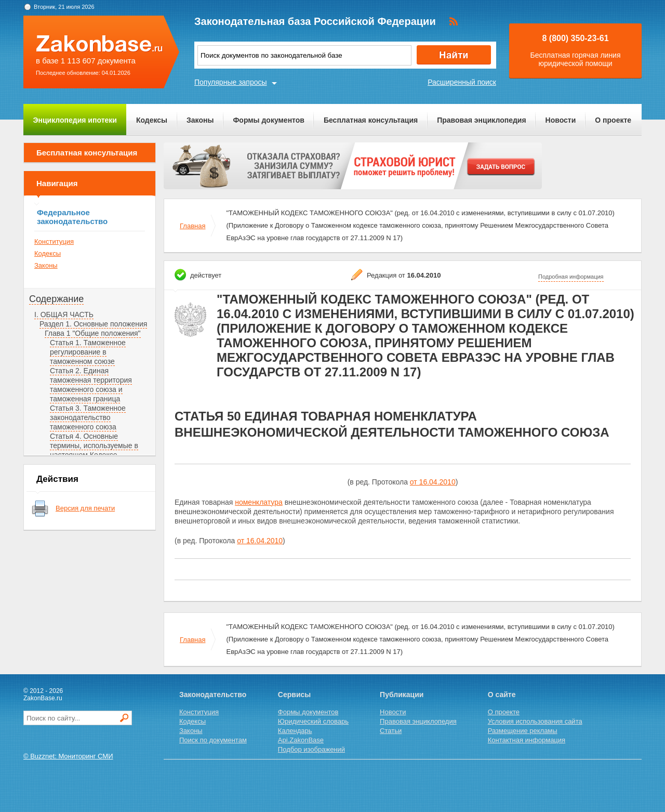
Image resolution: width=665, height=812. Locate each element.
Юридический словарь (313, 721)
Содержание (56, 299)
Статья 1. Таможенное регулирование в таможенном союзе (88, 352)
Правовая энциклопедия (481, 120)
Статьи (391, 731)
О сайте (502, 695)
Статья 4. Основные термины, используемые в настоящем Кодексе (94, 446)
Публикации (402, 695)
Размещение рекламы (523, 731)
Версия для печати (85, 508)
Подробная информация (571, 277)
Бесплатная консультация (371, 120)
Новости (561, 120)
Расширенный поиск (462, 82)
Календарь (295, 731)
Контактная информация (527, 740)
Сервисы (294, 695)
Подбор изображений (311, 749)
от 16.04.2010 (433, 482)
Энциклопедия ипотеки (75, 120)
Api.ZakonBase (301, 740)
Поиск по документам (213, 740)
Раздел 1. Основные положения (93, 324)
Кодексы (152, 120)
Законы (200, 120)
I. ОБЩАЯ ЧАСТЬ (64, 315)
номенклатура (259, 502)
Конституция (54, 241)
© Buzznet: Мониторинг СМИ (68, 756)
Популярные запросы (231, 82)
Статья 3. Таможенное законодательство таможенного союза (88, 417)
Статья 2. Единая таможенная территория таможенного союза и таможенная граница (91, 385)
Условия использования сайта (535, 721)
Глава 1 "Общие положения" (93, 333)
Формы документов (269, 120)
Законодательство (213, 695)
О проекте (613, 120)
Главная (192, 226)
